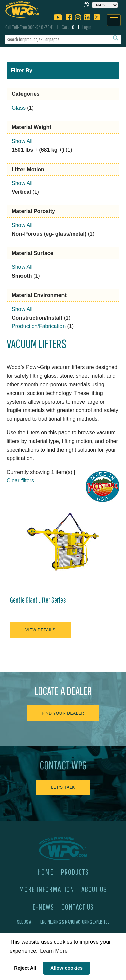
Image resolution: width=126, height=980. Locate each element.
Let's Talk (63, 787)
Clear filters (20, 481)
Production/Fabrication (39, 326)
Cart (68, 27)
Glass (19, 108)
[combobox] (63, 40)
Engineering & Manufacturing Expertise (75, 922)
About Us (94, 889)
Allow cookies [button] (67, 968)
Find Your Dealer (63, 713)
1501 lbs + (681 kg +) (38, 150)
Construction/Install (37, 318)
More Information (47, 889)
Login (87, 27)
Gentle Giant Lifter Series (38, 600)
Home (45, 872)
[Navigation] (114, 20)
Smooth (22, 276)
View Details (40, 630)
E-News (43, 907)
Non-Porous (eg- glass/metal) (49, 234)
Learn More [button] (54, 951)
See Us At (25, 922)
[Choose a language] (105, 5)
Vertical (21, 192)
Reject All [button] (25, 968)
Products (75, 872)
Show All (22, 141)
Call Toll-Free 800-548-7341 (30, 27)
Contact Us (78, 907)
